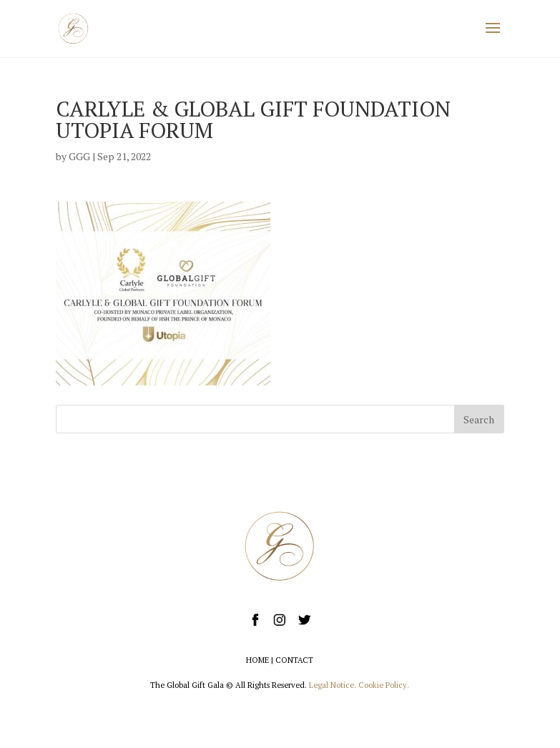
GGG (79, 156)
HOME (257, 660)
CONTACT (294, 660)
